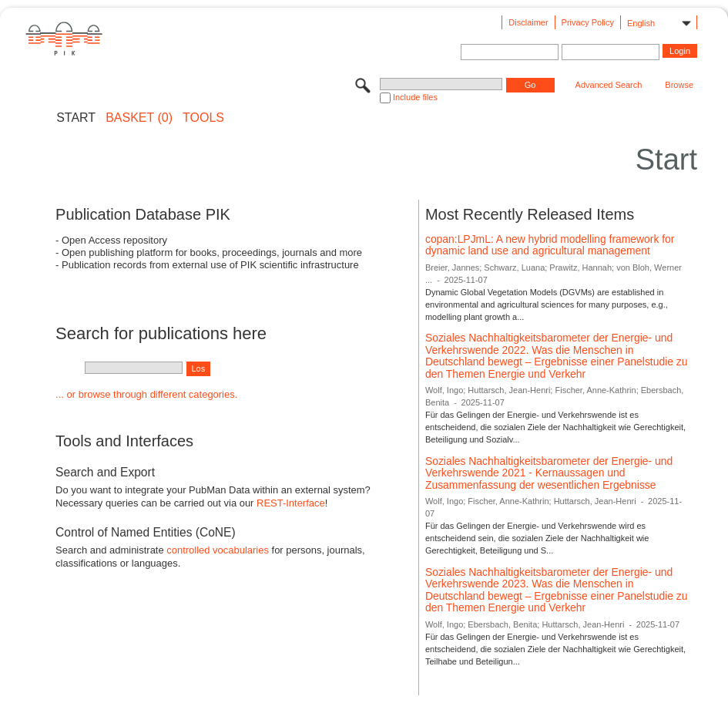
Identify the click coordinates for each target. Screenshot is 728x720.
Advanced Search (609, 85)
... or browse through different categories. (146, 394)
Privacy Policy (588, 22)
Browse (679, 85)
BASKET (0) (139, 118)
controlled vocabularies (218, 550)
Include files (415, 97)
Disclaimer (528, 22)
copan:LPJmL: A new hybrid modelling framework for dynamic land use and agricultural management (550, 245)
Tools (203, 118)
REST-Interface (291, 503)
